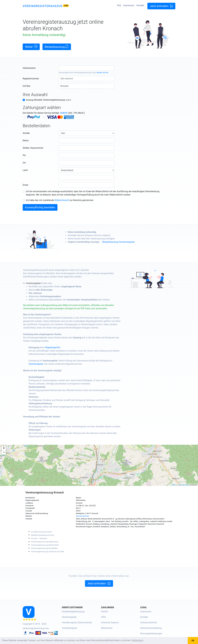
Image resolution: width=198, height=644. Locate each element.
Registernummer (31, 79)
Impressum (129, 5)
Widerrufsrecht (62, 200)
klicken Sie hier (103, 73)
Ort (24, 163)
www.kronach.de (82, 516)
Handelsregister (70, 628)
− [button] (4, 453)
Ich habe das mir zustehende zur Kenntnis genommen (60, 200)
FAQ (119, 5)
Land (25, 170)
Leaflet (173, 485)
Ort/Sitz (26, 86)
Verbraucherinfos (149, 623)
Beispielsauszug (57, 47)
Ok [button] (193, 640)
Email (25, 185)
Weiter (31, 47)
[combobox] (86, 68)
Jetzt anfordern (161, 6)
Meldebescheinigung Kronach (42, 535)
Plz (24, 155)
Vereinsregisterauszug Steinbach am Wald (47, 552)
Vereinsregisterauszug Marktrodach (45, 545)
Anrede (26, 133)
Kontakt (140, 5)
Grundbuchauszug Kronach (42, 532)
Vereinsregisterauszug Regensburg (45, 542)
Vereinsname (29, 68)
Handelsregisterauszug (83, 73)
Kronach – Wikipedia (39, 538)
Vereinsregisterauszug (43, 6)
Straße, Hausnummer (33, 148)
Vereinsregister (47, 283)
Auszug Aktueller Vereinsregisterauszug (49, 100)
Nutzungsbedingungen (151, 633)
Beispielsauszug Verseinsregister (132, 242)
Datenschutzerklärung (151, 628)
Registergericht (66, 347)
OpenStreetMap (184, 485)
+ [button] (4, 448)
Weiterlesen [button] (138, 640)
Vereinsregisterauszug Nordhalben (44, 548)
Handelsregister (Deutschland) (77, 623)
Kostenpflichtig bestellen (40, 207)
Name (26, 140)
